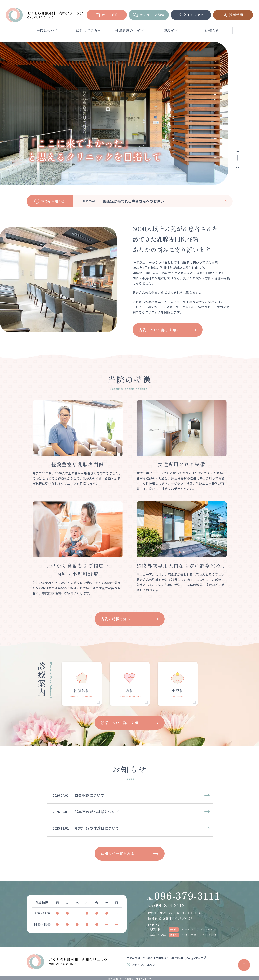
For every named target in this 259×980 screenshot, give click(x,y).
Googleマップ (197, 958)
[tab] (180, 451)
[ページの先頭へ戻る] (244, 965)
